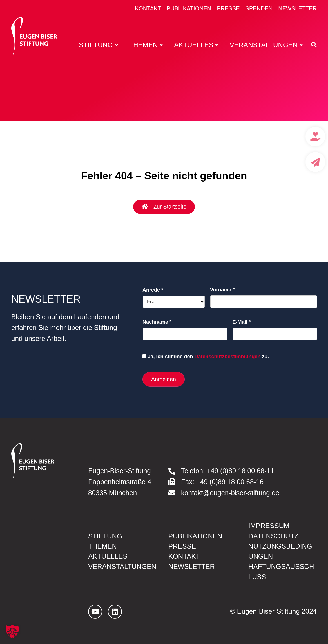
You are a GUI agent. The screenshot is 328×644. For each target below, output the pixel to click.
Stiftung (105, 536)
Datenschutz (273, 536)
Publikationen (189, 8)
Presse (228, 8)
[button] (12, 632)
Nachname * (157, 322)
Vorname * (222, 290)
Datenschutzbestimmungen (228, 357)
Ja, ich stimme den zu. (208, 357)
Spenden (259, 8)
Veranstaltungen (122, 566)
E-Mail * (242, 322)
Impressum (269, 526)
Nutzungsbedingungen (280, 551)
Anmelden (164, 379)
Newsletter (297, 8)
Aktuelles (108, 556)
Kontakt (148, 8)
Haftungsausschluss (281, 572)
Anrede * (153, 290)
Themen (102, 546)
